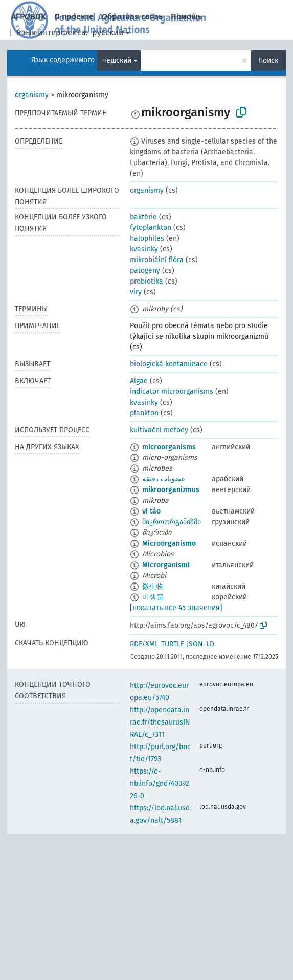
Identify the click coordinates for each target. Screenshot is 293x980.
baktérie (143, 217)
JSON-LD (200, 644)
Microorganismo (169, 543)
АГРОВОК (29, 17)
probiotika (146, 281)
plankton (144, 413)
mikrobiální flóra (157, 260)
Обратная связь (132, 17)
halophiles (147, 238)
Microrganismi (166, 565)
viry (136, 292)
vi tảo (151, 511)
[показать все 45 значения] (176, 608)
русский (108, 32)
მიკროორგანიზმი (172, 522)
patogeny (145, 271)
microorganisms (169, 447)
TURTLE (173, 644)
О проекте (74, 17)
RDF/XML (144, 644)
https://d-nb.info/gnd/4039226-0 (160, 784)
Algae (139, 381)
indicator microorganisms (172, 392)
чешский (117, 61)
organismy (32, 95)
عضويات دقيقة (164, 479)
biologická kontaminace (169, 364)
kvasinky (144, 249)
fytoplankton (151, 228)
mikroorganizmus (171, 490)
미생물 (153, 597)
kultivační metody (159, 430)
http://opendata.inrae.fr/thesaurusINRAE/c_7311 (160, 722)
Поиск (268, 61)
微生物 (153, 586)
